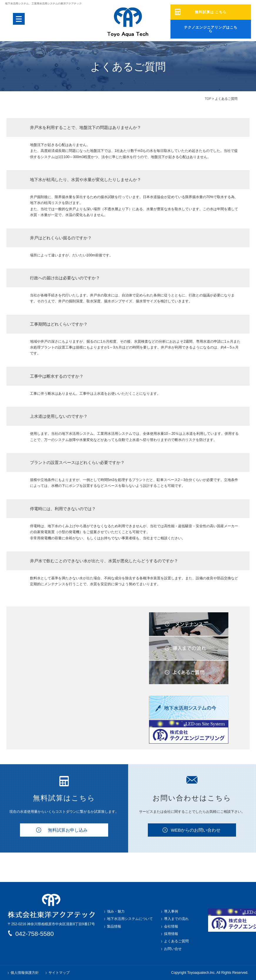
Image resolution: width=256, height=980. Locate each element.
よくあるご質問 (176, 941)
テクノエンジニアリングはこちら (211, 27)
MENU (19, 19)
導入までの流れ (176, 919)
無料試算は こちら (210, 12)
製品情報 (114, 926)
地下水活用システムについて (130, 919)
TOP (208, 99)
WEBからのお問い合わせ (196, 830)
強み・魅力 (116, 911)
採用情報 (171, 934)
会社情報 (171, 926)
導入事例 (171, 911)
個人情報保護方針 (25, 973)
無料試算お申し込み (68, 830)
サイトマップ (59, 973)
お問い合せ (173, 949)
